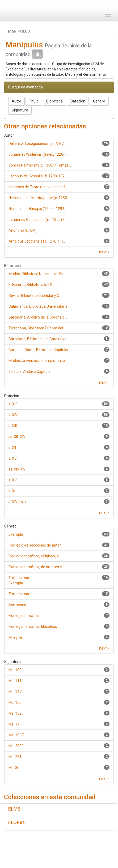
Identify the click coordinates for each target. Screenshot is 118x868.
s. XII (12, 448)
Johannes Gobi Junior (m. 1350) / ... (38, 220)
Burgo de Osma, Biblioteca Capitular (39, 350)
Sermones (17, 605)
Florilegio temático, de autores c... (36, 567)
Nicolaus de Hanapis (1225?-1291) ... (39, 209)
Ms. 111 (15, 681)
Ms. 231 (15, 757)
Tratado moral (20, 594)
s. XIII (13, 426)
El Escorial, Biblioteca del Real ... (35, 285)
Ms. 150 (15, 703)
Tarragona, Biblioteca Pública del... (37, 328)
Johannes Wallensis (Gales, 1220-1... (39, 154)
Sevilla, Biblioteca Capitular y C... (35, 296)
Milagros (16, 637)
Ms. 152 (15, 713)
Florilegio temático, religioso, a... (35, 556)
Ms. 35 (14, 768)
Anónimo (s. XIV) (22, 230)
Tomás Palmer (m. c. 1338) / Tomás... (40, 165)
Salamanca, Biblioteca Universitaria (38, 306)
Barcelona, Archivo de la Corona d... (38, 317)
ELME (14, 809)
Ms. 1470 (16, 692)
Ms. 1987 (16, 735)
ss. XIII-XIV (17, 437)
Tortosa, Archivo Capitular (30, 372)
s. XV (13, 404)
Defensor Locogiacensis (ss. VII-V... (37, 144)
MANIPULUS (19, 31)
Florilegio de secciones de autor (35, 545)
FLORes (16, 822)
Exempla (16, 534)
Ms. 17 (14, 724)
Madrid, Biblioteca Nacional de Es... (37, 274)
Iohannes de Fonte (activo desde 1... (38, 187)
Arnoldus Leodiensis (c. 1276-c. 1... (37, 241)
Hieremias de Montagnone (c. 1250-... (40, 198)
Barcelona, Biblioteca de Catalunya (37, 339)
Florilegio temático (24, 616)
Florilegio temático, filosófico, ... (34, 627)
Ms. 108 (15, 670)
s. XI (12, 491)
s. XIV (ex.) (17, 502)
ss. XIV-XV (17, 469)
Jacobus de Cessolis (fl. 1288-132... (38, 176)
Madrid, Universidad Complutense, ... (39, 361)
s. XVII (13, 480)
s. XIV (13, 415)
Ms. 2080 (16, 746)
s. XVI (13, 458)
